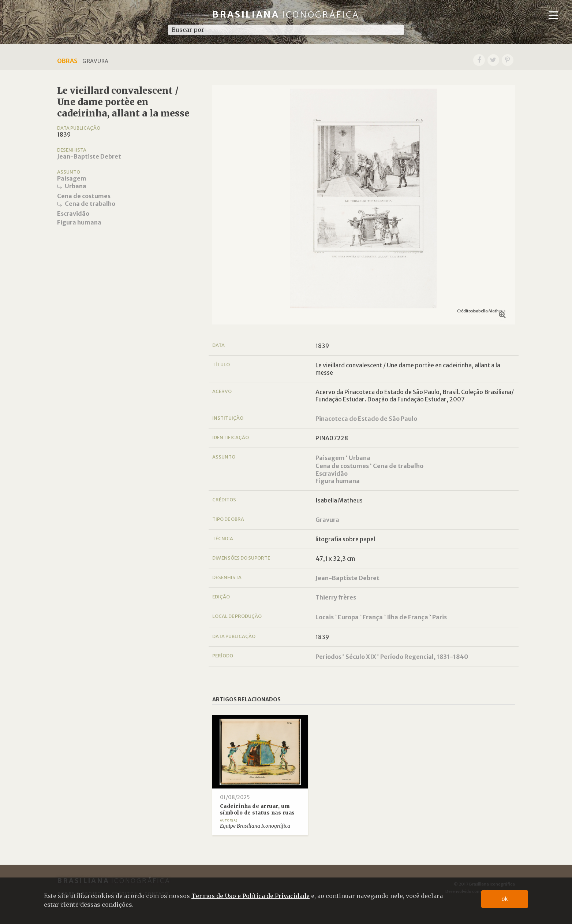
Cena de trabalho (90, 204)
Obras (67, 61)
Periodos (328, 657)
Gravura (327, 520)
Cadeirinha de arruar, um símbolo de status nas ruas (257, 810)
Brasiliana (286, 14)
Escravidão (73, 214)
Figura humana (79, 222)
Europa (348, 617)
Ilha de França (407, 617)
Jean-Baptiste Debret (89, 156)
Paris (440, 617)
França (373, 617)
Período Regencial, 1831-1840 (424, 657)
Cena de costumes (84, 196)
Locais (325, 617)
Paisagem (72, 178)
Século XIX (361, 657)
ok (505, 899)
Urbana (76, 186)
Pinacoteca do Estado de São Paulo (366, 419)
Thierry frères (336, 597)
